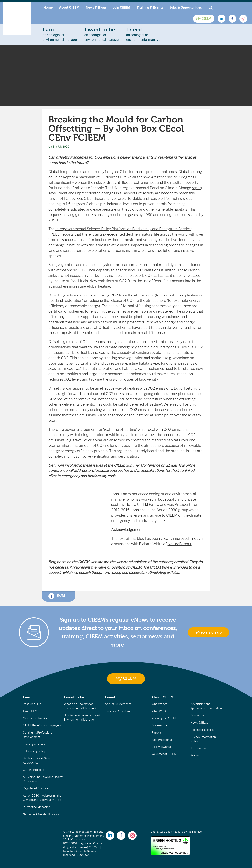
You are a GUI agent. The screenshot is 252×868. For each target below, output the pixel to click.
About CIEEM (69, 7)
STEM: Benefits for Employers (42, 725)
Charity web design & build (167, 832)
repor (196, 188)
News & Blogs (96, 7)
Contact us (197, 715)
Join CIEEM (122, 7)
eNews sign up (209, 632)
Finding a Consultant (118, 711)
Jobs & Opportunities (186, 7)
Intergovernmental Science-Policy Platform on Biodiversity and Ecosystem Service (123, 229)
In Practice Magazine (36, 807)
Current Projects (33, 770)
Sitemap (196, 755)
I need (110, 697)
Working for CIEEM (164, 718)
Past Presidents (162, 740)
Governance (159, 725)
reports (67, 234)
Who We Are (159, 704)
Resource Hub (32, 704)
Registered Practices (36, 788)
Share (57, 596)
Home (48, 7)
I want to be (74, 697)
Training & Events (150, 7)
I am (27, 697)
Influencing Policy (34, 751)
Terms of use (199, 748)
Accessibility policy (202, 730)
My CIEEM (204, 19)
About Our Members (118, 704)
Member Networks (35, 718)
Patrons (157, 733)
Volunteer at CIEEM (164, 754)
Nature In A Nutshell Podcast (41, 814)
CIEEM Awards (161, 747)
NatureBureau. (180, 544)
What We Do (159, 711)
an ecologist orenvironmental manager (60, 34)
